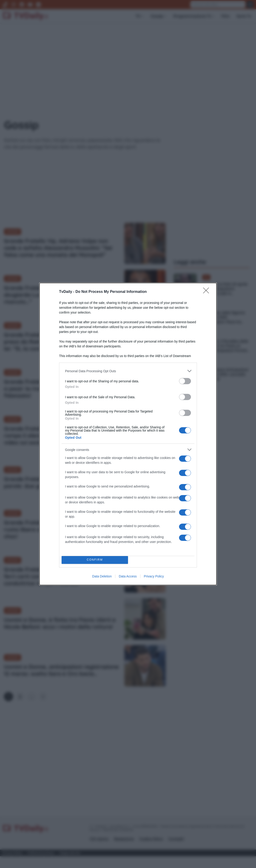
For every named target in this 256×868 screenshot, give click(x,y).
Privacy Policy (154, 576)
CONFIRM (95, 560)
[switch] (185, 381)
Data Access (128, 576)
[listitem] (128, 371)
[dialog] (128, 434)
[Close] (208, 292)
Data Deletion (102, 576)
